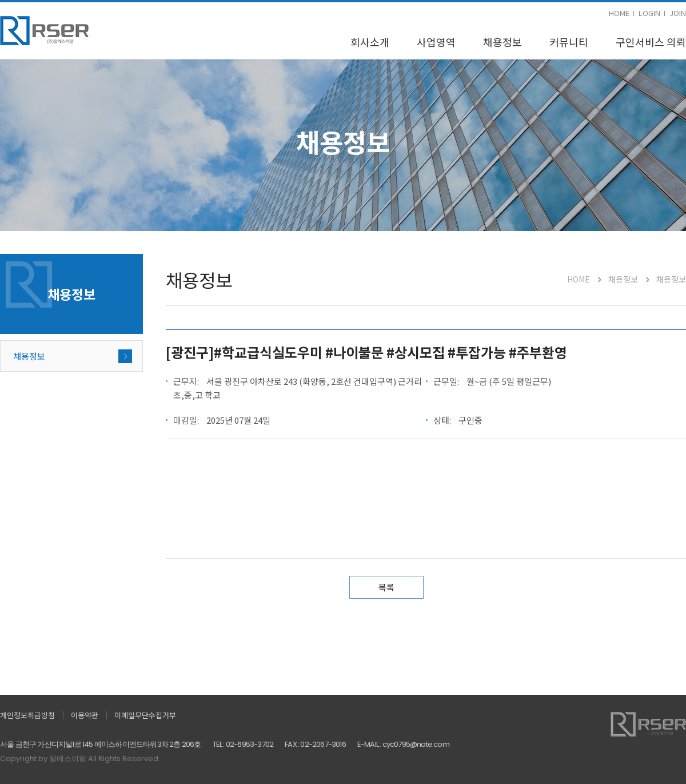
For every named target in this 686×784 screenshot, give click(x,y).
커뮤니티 (569, 42)
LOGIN (649, 13)
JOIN (678, 13)
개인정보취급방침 (27, 715)
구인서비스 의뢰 (651, 42)
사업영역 (436, 42)
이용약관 (85, 715)
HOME (619, 13)
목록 (386, 587)
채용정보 (502, 42)
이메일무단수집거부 (145, 715)
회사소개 (370, 42)
